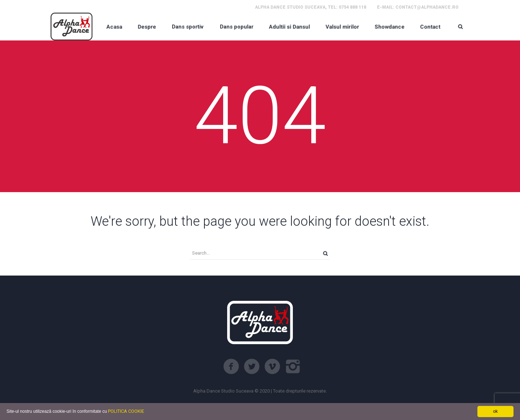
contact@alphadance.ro (427, 7)
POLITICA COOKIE (126, 411)
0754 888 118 (352, 7)
